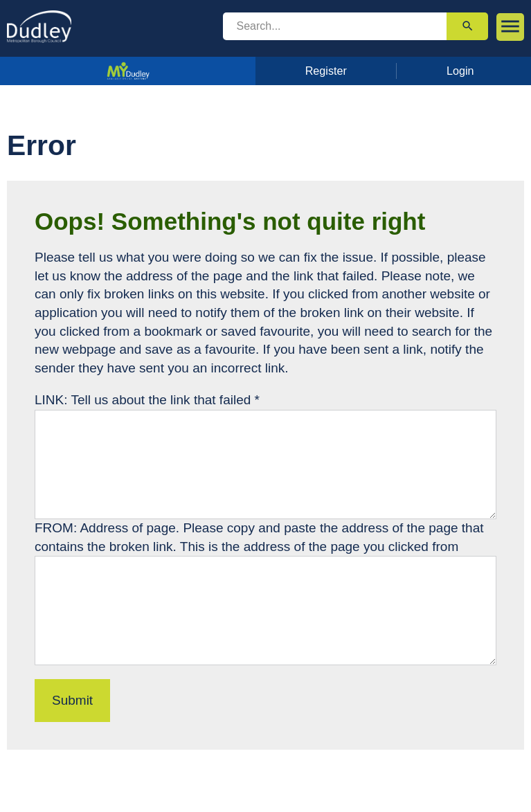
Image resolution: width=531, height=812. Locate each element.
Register (326, 71)
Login (460, 71)
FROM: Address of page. (109, 528)
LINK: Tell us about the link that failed (147, 400)
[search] (335, 26)
